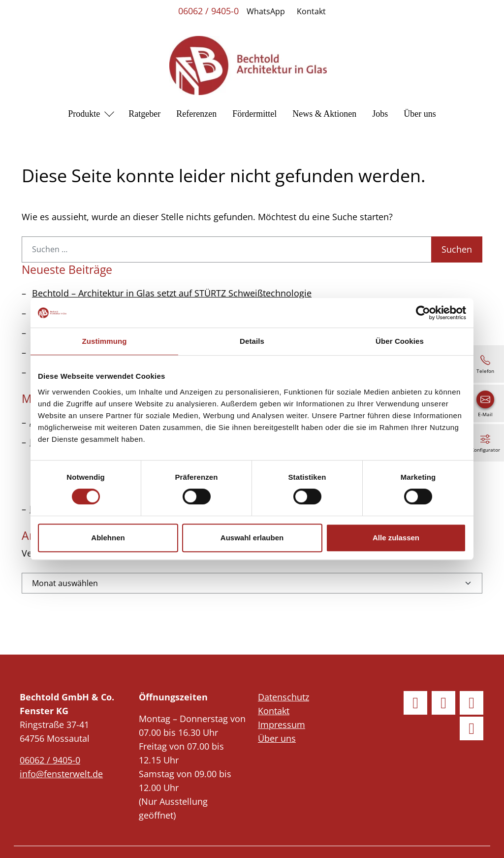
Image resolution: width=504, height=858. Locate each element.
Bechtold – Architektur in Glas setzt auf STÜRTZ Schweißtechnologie (172, 293)
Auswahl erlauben (252, 538)
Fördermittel (254, 114)
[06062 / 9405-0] (485, 364)
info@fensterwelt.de (61, 774)
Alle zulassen (396, 538)
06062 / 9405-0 (208, 11)
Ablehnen (108, 538)
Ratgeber (144, 114)
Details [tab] (252, 341)
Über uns (420, 114)
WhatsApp (266, 11)
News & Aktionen (324, 114)
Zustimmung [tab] (105, 341)
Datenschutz (283, 697)
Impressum (282, 725)
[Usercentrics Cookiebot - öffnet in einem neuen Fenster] (423, 313)
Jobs (380, 114)
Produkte (84, 114)
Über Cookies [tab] (400, 341)
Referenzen (196, 114)
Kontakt (311, 11)
